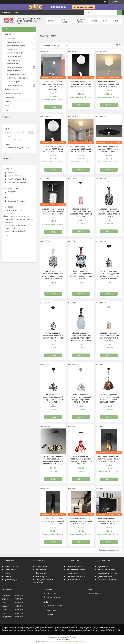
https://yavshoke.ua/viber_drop (16, 225)
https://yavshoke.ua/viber (17, 182)
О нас (105, 21)
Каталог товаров (64, 21)
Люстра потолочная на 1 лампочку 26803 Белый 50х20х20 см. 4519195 (81, 84)
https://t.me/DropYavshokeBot (16, 231)
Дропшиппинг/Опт (11, 580)
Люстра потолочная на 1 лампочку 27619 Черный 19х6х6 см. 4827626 (81, 521)
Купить (53, 107)
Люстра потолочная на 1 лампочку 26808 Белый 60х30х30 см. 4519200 (81, 149)
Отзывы (7, 106)
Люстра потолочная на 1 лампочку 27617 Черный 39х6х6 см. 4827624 (53, 521)
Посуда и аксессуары (14, 42)
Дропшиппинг (10, 97)
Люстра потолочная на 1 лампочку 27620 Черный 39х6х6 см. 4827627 (109, 521)
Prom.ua (73, 637)
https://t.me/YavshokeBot (17, 179)
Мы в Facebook (41, 573)
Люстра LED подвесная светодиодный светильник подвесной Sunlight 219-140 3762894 (53, 460)
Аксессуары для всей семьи (16, 74)
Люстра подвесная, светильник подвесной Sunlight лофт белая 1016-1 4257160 (81, 398)
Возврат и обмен (11, 570)
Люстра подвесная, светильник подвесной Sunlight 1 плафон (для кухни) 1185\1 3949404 (81, 337)
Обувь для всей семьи (14, 67)
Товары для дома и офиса (16, 46)
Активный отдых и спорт (106, 570)
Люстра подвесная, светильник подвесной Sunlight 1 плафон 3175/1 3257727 (81, 460)
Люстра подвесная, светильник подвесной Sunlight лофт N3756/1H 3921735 (53, 398)
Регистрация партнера (13, 93)
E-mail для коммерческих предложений (43, 581)
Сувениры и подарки (14, 71)
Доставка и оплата (81, 21)
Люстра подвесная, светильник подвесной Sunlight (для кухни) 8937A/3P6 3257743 (109, 398)
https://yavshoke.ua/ (15, 176)
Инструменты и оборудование (17, 78)
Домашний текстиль (14, 57)
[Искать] (119, 13)
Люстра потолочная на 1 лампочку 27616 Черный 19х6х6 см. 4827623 (109, 459)
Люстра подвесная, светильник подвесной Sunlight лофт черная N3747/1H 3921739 (109, 275)
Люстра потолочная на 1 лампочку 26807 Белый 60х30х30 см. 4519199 (53, 149)
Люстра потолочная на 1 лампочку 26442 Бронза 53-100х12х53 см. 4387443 (53, 85)
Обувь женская (103, 567)
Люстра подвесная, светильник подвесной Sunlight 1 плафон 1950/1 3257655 (81, 213)
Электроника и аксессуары (16, 53)
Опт (117, 21)
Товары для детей (13, 64)
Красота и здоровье (13, 82)
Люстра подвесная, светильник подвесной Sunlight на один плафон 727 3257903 (81, 275)
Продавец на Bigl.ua (62, 639)
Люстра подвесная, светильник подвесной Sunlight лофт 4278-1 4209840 (109, 337)
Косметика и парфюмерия (107, 580)
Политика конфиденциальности (77, 642)
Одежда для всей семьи (15, 85)
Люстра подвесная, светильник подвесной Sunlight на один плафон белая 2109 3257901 (53, 275)
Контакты (94, 21)
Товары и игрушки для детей (108, 573)
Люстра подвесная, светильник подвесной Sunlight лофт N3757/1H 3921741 (53, 337)
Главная (51, 21)
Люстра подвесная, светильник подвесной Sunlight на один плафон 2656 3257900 (109, 213)
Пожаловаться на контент (55, 642)
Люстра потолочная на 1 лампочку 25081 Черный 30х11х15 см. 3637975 (53, 211)
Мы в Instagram (41, 577)
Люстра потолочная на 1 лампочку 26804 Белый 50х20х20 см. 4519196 (109, 84)
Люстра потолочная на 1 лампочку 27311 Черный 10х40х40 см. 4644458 (109, 149)
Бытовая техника (13, 49)
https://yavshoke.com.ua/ (24, 220)
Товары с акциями (42, 570)
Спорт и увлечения (13, 60)
